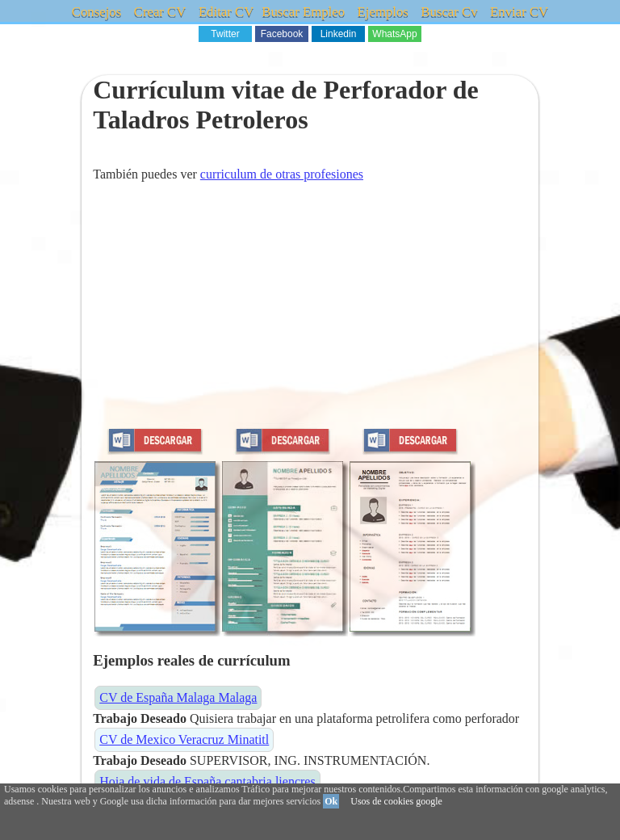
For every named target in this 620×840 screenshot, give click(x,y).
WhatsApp (394, 34)
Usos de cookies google (396, 801)
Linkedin (339, 34)
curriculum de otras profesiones (282, 174)
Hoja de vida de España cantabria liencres (207, 781)
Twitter (225, 34)
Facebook (282, 34)
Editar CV (227, 12)
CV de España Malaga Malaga (178, 697)
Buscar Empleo (303, 12)
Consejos (99, 12)
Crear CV (162, 12)
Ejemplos (382, 12)
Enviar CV (516, 12)
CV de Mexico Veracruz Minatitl (184, 739)
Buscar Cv (448, 12)
